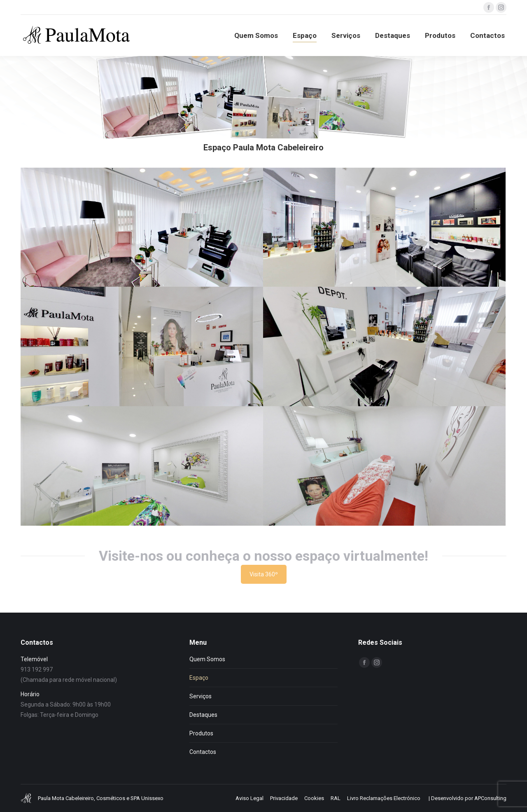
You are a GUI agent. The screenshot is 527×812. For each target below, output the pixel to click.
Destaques (203, 715)
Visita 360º (264, 574)
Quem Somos (207, 659)
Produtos (201, 733)
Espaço (199, 678)
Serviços (201, 696)
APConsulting (490, 798)
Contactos (203, 752)
